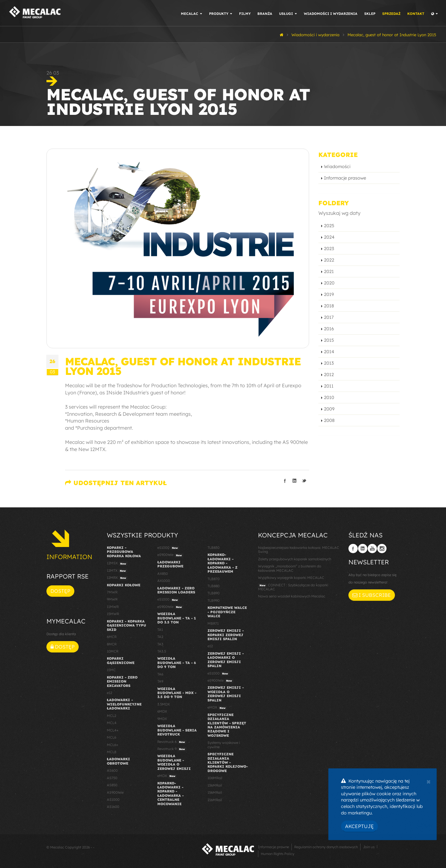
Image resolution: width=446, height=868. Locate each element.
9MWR (112, 599)
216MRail (215, 800)
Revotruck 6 (172, 742)
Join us (369, 847)
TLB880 (214, 586)
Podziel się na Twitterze (304, 481)
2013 (329, 363)
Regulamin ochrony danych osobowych (326, 847)
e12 (109, 693)
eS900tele (170, 555)
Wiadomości (337, 167)
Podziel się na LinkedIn (295, 481)
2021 (329, 271)
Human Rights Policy (278, 854)
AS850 (112, 785)
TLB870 (214, 579)
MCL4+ (113, 730)
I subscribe (372, 595)
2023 (329, 249)
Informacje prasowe (345, 178)
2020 (329, 283)
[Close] (429, 781)
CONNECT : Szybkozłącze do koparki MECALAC (293, 587)
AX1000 (164, 581)
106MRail (215, 778)
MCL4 (112, 723)
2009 (329, 409)
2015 (329, 340)
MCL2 (111, 716)
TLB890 (214, 593)
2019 (329, 294)
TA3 (160, 644)
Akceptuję (359, 826)
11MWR (113, 607)
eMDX (167, 776)
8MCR (112, 644)
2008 (329, 420)
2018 (329, 306)
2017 (329, 317)
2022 (329, 260)
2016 (329, 329)
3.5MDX (164, 704)
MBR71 (213, 623)
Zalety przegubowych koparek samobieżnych (295, 559)
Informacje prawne (273, 847)
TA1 (160, 630)
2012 (329, 375)
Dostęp (60, 591)
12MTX (117, 571)
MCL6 (111, 737)
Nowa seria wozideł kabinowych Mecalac (292, 596)
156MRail (215, 792)
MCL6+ (113, 745)
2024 (329, 237)
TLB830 (214, 548)
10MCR (113, 651)
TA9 (160, 681)
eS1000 (168, 548)
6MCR (112, 637)
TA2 (160, 637)
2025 (329, 226)
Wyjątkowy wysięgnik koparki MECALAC (291, 578)
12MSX (117, 563)
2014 (329, 352)
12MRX (117, 578)
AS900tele (115, 792)
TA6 (160, 674)
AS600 (112, 770)
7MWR (112, 592)
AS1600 (113, 807)
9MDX (162, 719)
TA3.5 (162, 651)
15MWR (113, 614)
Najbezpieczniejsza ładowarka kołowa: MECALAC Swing (299, 550)
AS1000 (113, 800)
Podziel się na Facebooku (285, 481)
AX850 (163, 574)
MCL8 (111, 752)
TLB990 (214, 601)
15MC (111, 670)
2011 (329, 386)
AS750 (112, 778)
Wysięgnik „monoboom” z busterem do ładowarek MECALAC (290, 568)
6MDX (162, 711)
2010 (329, 397)
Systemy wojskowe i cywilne (224, 745)
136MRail (215, 785)
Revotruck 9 (172, 749)
